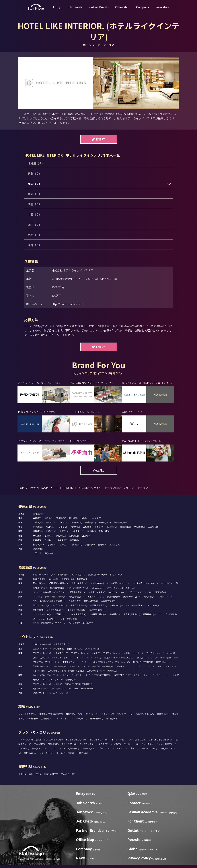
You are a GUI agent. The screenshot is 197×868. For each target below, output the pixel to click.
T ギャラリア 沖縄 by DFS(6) (81, 626)
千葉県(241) (90, 525)
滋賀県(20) (38, 534)
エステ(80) (103, 747)
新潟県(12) (38, 529)
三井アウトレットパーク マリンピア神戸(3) (91, 678)
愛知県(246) (139, 529)
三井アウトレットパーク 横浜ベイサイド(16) (123, 656)
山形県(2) (85, 521)
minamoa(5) (153, 608)
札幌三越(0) (63, 577)
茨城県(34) (38, 525)
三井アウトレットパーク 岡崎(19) (102, 673)
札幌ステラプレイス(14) (44, 577)
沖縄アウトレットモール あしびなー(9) (50, 696)
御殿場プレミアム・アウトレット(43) (50, 669)
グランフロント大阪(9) (55, 599)
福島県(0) (97, 521)
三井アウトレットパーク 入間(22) (119, 660)
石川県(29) (63, 529)
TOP (21, 490)
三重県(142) (153, 529)
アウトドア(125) (120, 751)
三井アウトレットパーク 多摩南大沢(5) (50, 656)
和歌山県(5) (104, 534)
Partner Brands (99, 10)
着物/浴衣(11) (30, 755)
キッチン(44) (88, 751)
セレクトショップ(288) (76, 742)
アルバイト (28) (68, 777)
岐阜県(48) (112, 529)
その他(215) (111, 721)
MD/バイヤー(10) (125, 717)
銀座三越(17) (39, 586)
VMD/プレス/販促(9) (145, 717)
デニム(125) (39, 747)
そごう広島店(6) (60, 608)
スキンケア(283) (69, 747)
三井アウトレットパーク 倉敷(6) (47, 687)
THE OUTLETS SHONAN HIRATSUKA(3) (150, 665)
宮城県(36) (61, 521)
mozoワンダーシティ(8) (131, 595)
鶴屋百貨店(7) (149, 617)
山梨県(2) (87, 529)
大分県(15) (90, 547)
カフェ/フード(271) (65, 755)
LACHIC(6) (113, 595)
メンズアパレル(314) (53, 742)
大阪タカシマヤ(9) (96, 599)
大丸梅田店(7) (150, 599)
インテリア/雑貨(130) (69, 751)
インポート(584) (119, 742)
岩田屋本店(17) (62, 617)
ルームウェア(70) (149, 751)
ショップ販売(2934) (27, 717)
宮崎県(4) (102, 547)
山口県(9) (86, 538)
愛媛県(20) (62, 543)
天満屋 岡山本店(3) (98, 608)
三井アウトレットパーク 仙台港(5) (48, 651)
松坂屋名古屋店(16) (76, 595)
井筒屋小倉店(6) (79, 617)
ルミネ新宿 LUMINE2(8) (143, 586)
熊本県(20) (77, 547)
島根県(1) (49, 538)
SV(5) (80, 717)
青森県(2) (37, 521)
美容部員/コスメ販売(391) (51, 717)
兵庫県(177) (79, 534)
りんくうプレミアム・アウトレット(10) (51, 678)
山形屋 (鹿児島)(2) (132, 617)
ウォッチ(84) (147, 747)
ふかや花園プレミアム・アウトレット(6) (112, 665)
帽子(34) (36, 751)
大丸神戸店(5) (75, 604)
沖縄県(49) (38, 552)
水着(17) (134, 751)
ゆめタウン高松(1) (96, 613)
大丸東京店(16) (97, 586)
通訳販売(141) (97, 721)
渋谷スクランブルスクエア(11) (121, 590)
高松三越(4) (38, 613)
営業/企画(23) (163, 717)
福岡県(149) (38, 547)
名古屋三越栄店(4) (97, 595)
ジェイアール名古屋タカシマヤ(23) (49, 595)
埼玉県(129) (77, 525)
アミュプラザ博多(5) (68, 621)
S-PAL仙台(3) (68, 582)
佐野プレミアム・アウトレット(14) (55, 660)
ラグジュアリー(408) (99, 742)
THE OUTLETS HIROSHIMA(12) (79, 687)
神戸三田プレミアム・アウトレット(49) (131, 678)
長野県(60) (99, 529)
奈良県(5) (92, 534)
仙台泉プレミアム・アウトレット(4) (83, 651)
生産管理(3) (32, 721)
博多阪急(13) (115, 617)
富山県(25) (51, 529)
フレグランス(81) (87, 747)
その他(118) (82, 755)
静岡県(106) (125, 529)
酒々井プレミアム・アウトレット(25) (154, 660)
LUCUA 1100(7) (91, 604)
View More (163, 10)
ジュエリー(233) (131, 747)
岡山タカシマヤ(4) (41, 608)
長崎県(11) (64, 547)
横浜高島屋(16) (57, 590)
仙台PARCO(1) (39, 582)
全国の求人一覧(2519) (43, 556)
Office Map (122, 10)
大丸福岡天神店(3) (97, 617)
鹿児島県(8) (115, 547)
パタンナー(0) (108, 717)
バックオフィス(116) (64, 721)
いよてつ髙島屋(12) (55, 613)
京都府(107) (51, 534)
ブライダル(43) (46, 755)
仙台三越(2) (54, 582)
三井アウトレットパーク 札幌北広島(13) (51, 647)
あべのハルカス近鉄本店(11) (53, 604)
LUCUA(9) (37, 599)
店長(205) (70, 717)
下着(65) (164, 751)
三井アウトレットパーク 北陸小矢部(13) (66, 673)
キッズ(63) (116, 747)
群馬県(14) (63, 525)
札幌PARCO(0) (116, 577)
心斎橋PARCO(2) (108, 604)
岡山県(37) (61, 538)
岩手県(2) (49, 521)
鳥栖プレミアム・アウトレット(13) (49, 691)
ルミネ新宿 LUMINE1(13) (118, 586)
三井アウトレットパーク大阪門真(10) (60, 682)
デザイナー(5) (92, 717)
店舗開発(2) (46, 721)
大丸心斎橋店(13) (77, 599)
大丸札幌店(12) (78, 577)
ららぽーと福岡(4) (47, 621)
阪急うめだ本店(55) (132, 599)
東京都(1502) (105, 525)
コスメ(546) (53, 747)
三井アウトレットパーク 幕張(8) (86, 656)
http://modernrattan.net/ (67, 304)
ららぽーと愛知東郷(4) (156, 595)
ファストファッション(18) (161, 742)
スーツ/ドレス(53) (137, 742)
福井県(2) (76, 529)
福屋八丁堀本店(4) (79, 608)
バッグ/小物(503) (164, 747)
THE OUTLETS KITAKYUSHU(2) (81, 691)
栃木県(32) (51, 525)
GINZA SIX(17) (98, 590)
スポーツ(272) (103, 751)
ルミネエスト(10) (165, 586)
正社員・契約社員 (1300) (47, 777)
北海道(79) (38, 516)
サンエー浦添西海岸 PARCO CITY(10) (49, 626)
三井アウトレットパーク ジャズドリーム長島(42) (92, 669)
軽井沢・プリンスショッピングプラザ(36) (135, 669)
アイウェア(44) (50, 751)
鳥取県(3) (37, 538)
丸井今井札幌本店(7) (97, 577)
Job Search (74, 10)
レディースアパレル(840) (30, 742)
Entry (57, 10)
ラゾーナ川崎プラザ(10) (78, 590)
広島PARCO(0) (116, 608)
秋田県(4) (73, 521)
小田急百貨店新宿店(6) (58, 586)
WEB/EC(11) (82, 721)
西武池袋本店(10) (79, 586)
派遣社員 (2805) (26, 777)
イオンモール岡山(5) (135, 608)
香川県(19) (49, 543)
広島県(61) (74, 538)
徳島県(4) (37, 543)
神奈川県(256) (120, 525)
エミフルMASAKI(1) (76, 613)
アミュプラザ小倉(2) (42, 617)
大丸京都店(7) (113, 599)
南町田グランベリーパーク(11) (76, 665)
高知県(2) (74, 543)
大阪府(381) (65, 534)
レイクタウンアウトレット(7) (88, 660)
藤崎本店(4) (82, 582)
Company (143, 10)
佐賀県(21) (52, 547)
